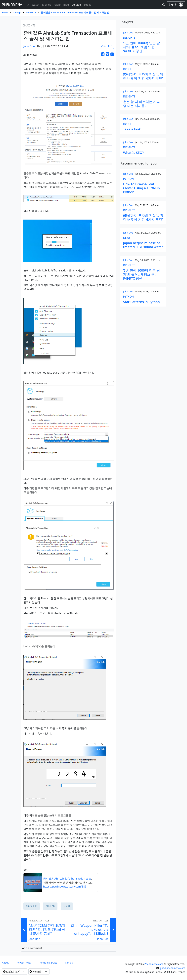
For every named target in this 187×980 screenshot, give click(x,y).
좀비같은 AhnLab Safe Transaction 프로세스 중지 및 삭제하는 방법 (83, 879)
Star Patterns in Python (141, 302)
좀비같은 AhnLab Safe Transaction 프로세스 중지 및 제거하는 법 (75, 13)
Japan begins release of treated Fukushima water (143, 245)
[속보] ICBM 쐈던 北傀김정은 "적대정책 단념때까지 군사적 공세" (47, 930)
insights (31, 13)
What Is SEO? (133, 153)
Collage (17, 13)
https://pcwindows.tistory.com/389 (65, 887)
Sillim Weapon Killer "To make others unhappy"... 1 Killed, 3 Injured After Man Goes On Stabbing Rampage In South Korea (90, 936)
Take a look (132, 129)
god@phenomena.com (173, 968)
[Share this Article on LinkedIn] (112, 54)
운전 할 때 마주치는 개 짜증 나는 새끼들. (142, 104)
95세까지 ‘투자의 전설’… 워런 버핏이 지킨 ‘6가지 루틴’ (143, 76)
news (127, 238)
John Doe (29, 46)
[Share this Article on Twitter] (107, 54)
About (5, 963)
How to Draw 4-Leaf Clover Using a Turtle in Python (141, 188)
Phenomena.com (154, 964)
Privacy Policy (24, 963)
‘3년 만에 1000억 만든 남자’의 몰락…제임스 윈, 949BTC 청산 (141, 47)
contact (69, 963)
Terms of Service (48, 963)
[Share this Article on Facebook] (103, 54)
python (128, 179)
